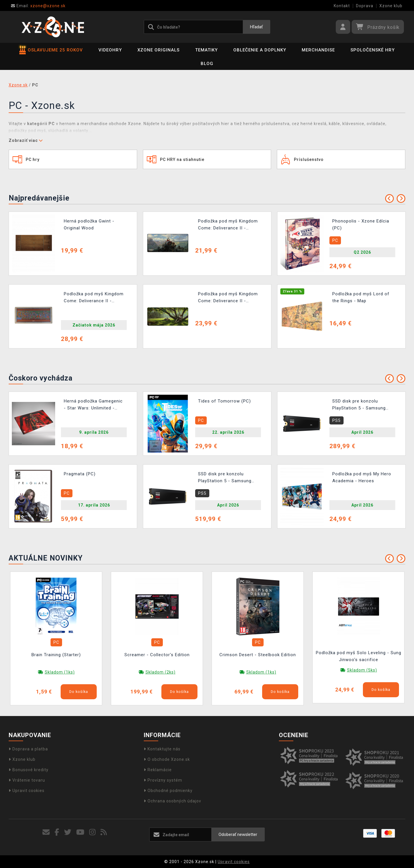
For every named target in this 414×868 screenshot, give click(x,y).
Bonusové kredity (29, 770)
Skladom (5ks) (362, 670)
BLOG (207, 64)
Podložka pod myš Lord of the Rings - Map (361, 297)
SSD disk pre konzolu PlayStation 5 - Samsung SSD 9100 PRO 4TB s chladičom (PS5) (225, 478)
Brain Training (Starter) (56, 655)
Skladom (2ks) (161, 672)
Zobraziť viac (26, 140)
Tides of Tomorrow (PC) (224, 401)
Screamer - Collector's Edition (157, 655)
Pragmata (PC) (80, 474)
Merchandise (318, 50)
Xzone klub (391, 6)
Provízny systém (163, 780)
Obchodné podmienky (168, 791)
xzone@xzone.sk (38, 6)
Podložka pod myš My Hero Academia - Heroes (362, 477)
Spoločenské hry (373, 50)
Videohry (110, 50)
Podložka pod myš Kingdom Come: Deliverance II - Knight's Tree (228, 298)
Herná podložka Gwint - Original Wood (89, 225)
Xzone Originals (158, 50)
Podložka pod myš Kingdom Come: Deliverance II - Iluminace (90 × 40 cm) (94, 298)
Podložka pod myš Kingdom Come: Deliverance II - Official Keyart (228, 225)
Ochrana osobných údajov (172, 801)
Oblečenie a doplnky (260, 50)
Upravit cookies (27, 791)
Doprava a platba (28, 749)
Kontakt (342, 6)
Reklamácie (158, 770)
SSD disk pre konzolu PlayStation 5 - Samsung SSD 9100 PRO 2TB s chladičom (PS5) (359, 405)
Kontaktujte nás (162, 749)
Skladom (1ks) (60, 672)
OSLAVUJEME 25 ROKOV (51, 50)
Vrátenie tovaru (27, 780)
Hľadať (256, 27)
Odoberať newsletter (238, 834)
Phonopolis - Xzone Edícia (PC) (361, 225)
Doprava (365, 6)
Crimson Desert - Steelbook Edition (258, 655)
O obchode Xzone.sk (167, 759)
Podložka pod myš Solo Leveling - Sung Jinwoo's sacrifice (359, 656)
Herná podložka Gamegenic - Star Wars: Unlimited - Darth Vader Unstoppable (93, 405)
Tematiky (206, 50)
